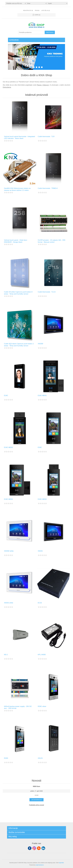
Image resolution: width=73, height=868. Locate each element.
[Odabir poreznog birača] (16, 3)
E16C (6, 396)
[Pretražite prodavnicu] (31, 32)
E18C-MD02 (42, 499)
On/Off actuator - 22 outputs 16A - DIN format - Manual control (52, 241)
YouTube (43, 848)
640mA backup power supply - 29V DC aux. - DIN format (18, 707)
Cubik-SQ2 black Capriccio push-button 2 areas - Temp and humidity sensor (19, 345)
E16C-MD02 (8, 447)
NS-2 (6, 655)
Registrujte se (28, 11)
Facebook (30, 848)
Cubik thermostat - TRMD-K (48, 188)
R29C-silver (42, 706)
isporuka (61, 863)
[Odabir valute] (37, 3)
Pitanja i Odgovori (43, 85)
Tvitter (34, 848)
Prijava (37, 11)
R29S (6, 758)
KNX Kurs (37, 786)
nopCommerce (40, 865)
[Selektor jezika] (57, 3)
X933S (40, 551)
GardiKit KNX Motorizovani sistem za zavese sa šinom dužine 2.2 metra (17, 189)
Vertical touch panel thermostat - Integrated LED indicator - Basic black (19, 137)
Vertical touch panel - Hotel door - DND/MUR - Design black (16, 241)
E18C (40, 447)
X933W (40, 344)
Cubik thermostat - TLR (46, 137)
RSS (39, 848)
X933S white (9, 603)
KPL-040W (42, 655)
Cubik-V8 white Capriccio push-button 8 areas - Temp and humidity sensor (18, 293)
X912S (40, 758)
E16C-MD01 (42, 396)
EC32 (40, 603)
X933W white (9, 551)
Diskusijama (7, 87)
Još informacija (36, 800)
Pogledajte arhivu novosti (36, 805)
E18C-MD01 (8, 499)
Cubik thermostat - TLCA (47, 292)
